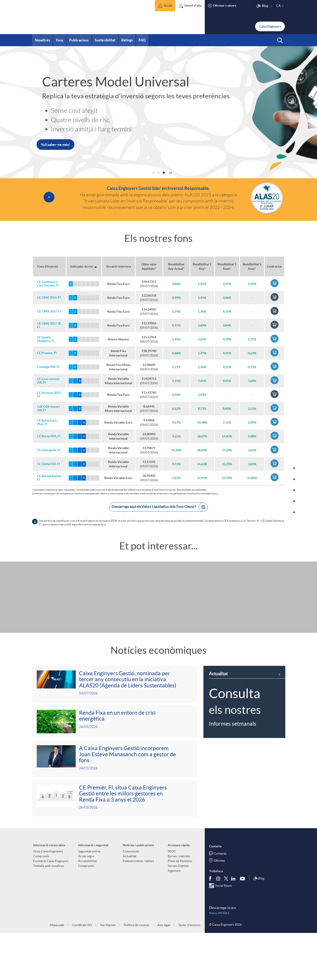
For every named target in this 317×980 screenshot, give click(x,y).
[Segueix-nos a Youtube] (243, 925)
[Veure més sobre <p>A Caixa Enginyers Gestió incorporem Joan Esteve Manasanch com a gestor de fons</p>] (115, 804)
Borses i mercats (179, 903)
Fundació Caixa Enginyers (51, 908)
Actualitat (130, 903)
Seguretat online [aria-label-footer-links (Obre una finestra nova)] (89, 898)
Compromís (41, 903)
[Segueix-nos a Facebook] (211, 925)
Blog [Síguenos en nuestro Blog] (259, 925)
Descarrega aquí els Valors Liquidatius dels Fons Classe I (160, 507)
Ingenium (174, 917)
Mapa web (57, 972)
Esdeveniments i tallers (138, 908)
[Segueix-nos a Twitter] (226, 925)
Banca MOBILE (219, 960)
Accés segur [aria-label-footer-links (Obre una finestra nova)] (86, 903)
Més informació (53, 156)
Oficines (219, 907)
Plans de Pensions (180, 908)
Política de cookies (136, 972)
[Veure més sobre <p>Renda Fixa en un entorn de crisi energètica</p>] (115, 765)
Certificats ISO (82, 972)
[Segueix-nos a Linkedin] (234, 925)
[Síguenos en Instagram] (218, 925)
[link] (95, 156)
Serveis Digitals (178, 912)
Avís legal (163, 972)
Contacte (220, 900)
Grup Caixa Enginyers (48, 898)
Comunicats (131, 898)
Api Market (108, 972)
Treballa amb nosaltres (49, 912)
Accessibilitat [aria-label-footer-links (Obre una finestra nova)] (87, 908)
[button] (165, 6)
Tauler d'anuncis (189, 972)
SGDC (172, 898)
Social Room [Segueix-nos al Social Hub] (223, 932)
